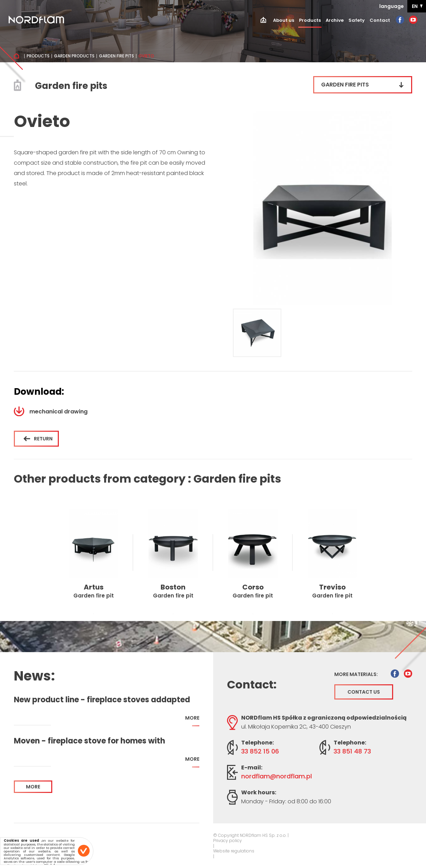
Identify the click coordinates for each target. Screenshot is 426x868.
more (192, 720)
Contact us (364, 692)
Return (38, 439)
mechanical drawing (51, 411)
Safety (357, 20)
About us (284, 20)
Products (310, 20)
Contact (380, 20)
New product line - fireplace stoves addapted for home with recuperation (102, 700)
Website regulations (234, 851)
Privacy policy (228, 841)
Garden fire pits (116, 56)
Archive (335, 20)
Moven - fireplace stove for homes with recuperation (89, 741)
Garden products (74, 56)
